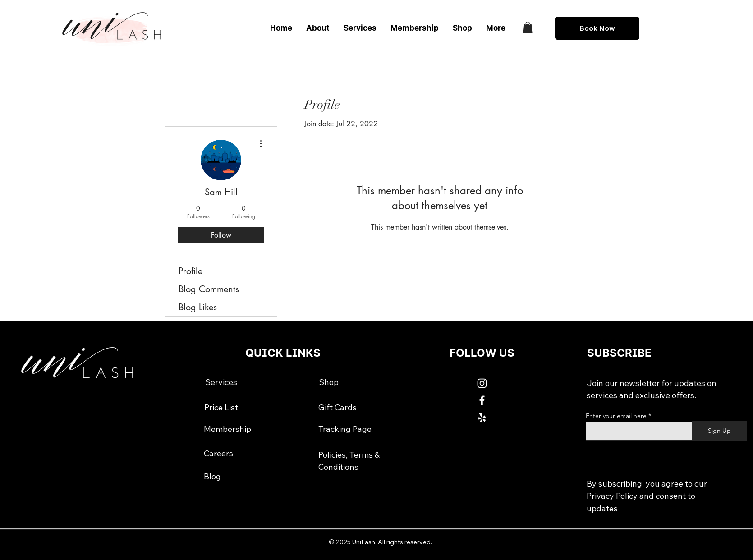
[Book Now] (597, 28)
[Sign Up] (719, 431)
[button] (528, 27)
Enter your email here (616, 416)
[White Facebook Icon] (482, 400)
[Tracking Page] (345, 429)
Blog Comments (209, 289)
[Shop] (329, 382)
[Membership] (227, 429)
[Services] (221, 382)
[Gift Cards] (337, 408)
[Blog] (212, 476)
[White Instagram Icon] (482, 383)
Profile (191, 271)
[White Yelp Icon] (482, 418)
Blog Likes (198, 307)
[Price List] (221, 408)
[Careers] (218, 454)
